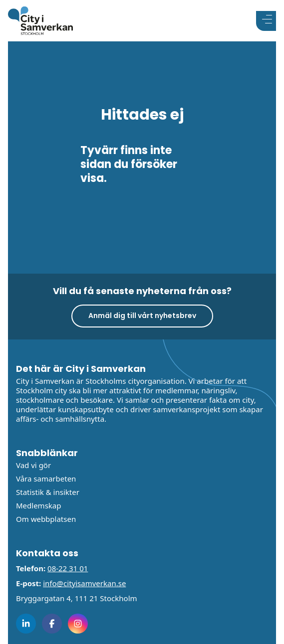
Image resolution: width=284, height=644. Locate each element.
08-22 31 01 (68, 568)
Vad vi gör (33, 465)
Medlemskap (38, 505)
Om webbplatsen (46, 519)
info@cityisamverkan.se (84, 583)
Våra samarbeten (46, 479)
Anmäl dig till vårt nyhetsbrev (142, 316)
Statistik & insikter (48, 492)
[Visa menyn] (266, 21)
